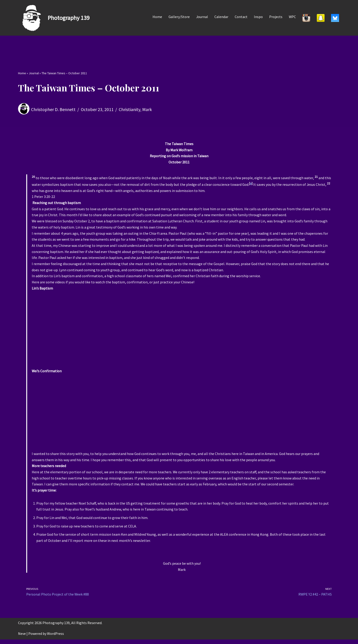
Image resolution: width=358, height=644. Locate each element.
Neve (22, 638)
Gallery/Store (179, 17)
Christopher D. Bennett (53, 109)
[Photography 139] (54, 18)
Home (157, 17)
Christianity (129, 109)
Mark (147, 109)
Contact (241, 17)
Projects (276, 17)
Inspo (258, 17)
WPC (292, 17)
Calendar (221, 17)
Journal (202, 17)
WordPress (55, 638)
